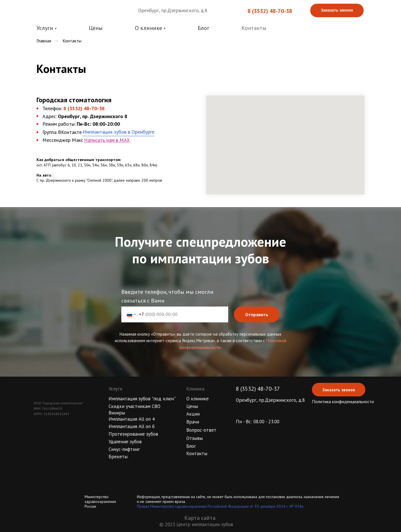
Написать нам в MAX (107, 140)
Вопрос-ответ (201, 430)
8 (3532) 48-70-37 (258, 389)
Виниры (117, 413)
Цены (96, 28)
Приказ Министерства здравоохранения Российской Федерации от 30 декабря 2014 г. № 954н (220, 506)
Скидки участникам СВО (134, 406)
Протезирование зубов (133, 434)
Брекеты (118, 457)
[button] (337, 10)
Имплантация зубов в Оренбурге (118, 132)
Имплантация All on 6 (132, 426)
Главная (44, 41)
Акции (193, 414)
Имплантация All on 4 (132, 419)
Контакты (254, 28)
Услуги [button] (45, 28)
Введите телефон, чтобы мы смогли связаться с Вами (167, 296)
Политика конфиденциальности (343, 401)
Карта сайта (200, 518)
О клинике (198, 399)
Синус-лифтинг (124, 449)
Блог (203, 28)
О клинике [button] (148, 28)
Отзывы (195, 438)
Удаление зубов (125, 442)
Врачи (193, 422)
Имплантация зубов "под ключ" (142, 399)
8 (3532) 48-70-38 (270, 11)
